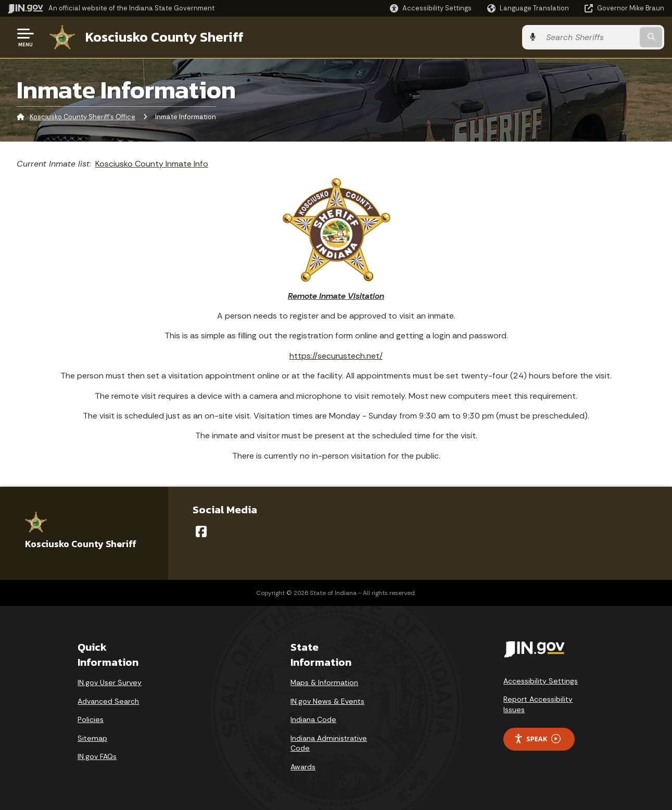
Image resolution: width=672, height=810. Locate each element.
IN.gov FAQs (97, 756)
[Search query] (589, 37)
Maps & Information (324, 682)
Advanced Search (108, 701)
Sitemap (92, 738)
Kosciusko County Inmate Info (152, 164)
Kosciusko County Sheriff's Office (83, 117)
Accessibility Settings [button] (541, 681)
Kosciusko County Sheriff (164, 37)
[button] (431, 8)
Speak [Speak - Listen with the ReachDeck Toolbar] (537, 739)
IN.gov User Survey (110, 682)
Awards (303, 767)
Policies (91, 719)
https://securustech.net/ (336, 356)
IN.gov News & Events (327, 701)
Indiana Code (313, 719)
